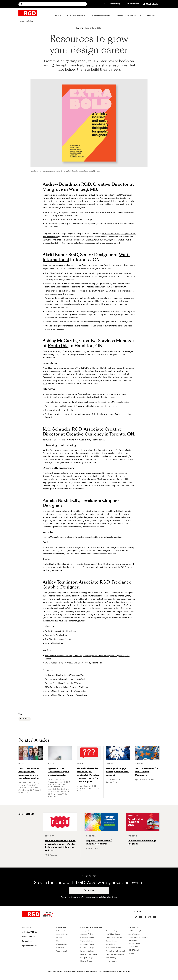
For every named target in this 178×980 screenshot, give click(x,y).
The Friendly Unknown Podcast (58, 639)
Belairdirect (61, 931)
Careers (25, 719)
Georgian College (87, 958)
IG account (122, 381)
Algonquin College (87, 931)
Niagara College (111, 941)
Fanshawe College (87, 951)
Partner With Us (28, 937)
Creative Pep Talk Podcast (56, 635)
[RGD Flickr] (154, 917)
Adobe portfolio (52, 298)
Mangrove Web (62, 944)
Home (21, 21)
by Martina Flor (73, 663)
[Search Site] (55, 4)
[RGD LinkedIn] (145, 917)
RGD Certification (132, 4)
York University (111, 958)
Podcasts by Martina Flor (68, 291)
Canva (127, 567)
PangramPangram (135, 943)
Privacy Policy (28, 941)
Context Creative (62, 934)
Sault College (110, 944)
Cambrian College (87, 934)
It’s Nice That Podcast (54, 644)
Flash (58, 941)
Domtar (59, 938)
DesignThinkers (93, 368)
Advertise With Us (29, 932)
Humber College (112, 931)
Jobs (104, 4)
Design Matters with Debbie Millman (61, 631)
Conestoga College (87, 948)
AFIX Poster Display (135, 931)
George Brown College (89, 954)
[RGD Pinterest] (150, 917)
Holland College (86, 961)
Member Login (152, 4)
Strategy (131, 954)
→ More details (111, 961)
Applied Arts (133, 947)
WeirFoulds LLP (62, 951)
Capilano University (87, 941)
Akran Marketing (134, 934)
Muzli (52, 537)
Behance (67, 298)
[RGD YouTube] (141, 917)
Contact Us (27, 928)
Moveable (60, 948)
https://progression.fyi (112, 476)
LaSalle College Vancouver (115, 938)
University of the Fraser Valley (116, 951)
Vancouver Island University (115, 954)
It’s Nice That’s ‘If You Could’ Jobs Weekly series (65, 691)
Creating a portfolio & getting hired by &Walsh (65, 679)
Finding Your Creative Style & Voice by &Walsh (65, 675)
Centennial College (87, 944)
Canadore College (87, 938)
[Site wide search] (53, 4)
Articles (29, 21)
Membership (115, 4)
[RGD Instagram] (136, 917)
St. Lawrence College (113, 948)
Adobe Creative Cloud (52, 564)
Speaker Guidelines (30, 946)
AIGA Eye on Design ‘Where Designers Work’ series (67, 687)
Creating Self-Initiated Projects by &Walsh (63, 683)
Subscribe (89, 891)
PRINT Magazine (134, 950)
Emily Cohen (64, 368)
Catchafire (92, 406)
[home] (28, 13)
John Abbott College (113, 934)
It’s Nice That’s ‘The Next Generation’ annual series (67, 695)
